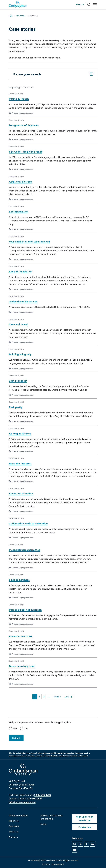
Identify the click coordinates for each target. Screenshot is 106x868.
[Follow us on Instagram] (74, 844)
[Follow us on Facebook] (87, 844)
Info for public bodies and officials (52, 817)
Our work (20, 16)
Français (80, 5)
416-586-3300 (34, 798)
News (43, 824)
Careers (13, 837)
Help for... (14, 821)
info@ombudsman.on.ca (22, 802)
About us (14, 832)
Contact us (85, 827)
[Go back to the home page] (11, 16)
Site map (46, 865)
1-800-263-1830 (43, 795)
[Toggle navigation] (95, 5)
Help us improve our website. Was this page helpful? (40, 722)
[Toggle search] (89, 5)
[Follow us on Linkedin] (93, 844)
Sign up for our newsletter (85, 818)
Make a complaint (18, 815)
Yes (15, 729)
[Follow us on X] (81, 844)
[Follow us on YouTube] (74, 850)
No (26, 729)
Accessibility (58, 865)
